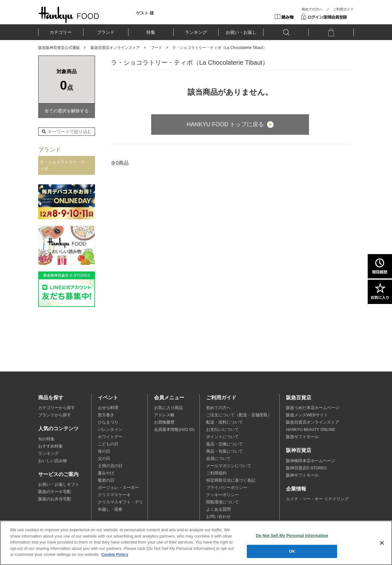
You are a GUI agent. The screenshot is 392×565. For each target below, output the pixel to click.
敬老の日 (106, 480)
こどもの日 (108, 444)
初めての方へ (312, 9)
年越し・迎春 (110, 509)
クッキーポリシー (223, 495)
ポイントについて (223, 437)
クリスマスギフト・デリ (120, 502)
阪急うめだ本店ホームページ (313, 408)
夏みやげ (106, 473)
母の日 (104, 451)
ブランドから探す (55, 415)
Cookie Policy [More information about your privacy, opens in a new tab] (115, 555)
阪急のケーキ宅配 (55, 492)
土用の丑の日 (110, 466)
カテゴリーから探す (57, 408)
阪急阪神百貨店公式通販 (59, 48)
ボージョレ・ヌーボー (118, 488)
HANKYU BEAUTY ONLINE (310, 430)
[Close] (382, 543)
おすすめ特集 (50, 446)
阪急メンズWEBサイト (307, 415)
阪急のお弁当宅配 (55, 499)
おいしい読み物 (53, 461)
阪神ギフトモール (302, 475)
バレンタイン (110, 430)
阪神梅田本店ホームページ (311, 461)
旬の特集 (46, 439)
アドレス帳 (164, 415)
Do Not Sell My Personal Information (292, 535)
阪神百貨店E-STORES (306, 468)
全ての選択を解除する (67, 111)
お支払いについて (223, 430)
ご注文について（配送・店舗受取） (239, 415)
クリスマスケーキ (114, 495)
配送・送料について (225, 422)
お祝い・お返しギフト (59, 485)
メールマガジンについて (229, 466)
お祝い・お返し (241, 32)
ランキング (196, 32)
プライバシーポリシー (227, 488)
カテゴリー (61, 32)
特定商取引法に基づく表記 (231, 480)
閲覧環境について (223, 502)
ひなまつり (108, 422)
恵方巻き (106, 415)
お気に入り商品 (168, 408)
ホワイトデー (110, 437)
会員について (218, 459)
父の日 (104, 459)
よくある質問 (218, 509)
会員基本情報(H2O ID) (174, 430)
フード (157, 48)
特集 (151, 32)
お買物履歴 (164, 422)
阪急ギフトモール (302, 437)
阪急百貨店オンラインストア (115, 48)
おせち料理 (108, 408)
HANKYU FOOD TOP (69, 15)
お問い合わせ (218, 517)
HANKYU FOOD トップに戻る (225, 124)
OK (292, 551)
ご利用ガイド (343, 9)
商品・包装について (225, 451)
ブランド (106, 32)
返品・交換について (225, 444)
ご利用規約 (216, 473)
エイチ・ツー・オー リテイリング (317, 499)
